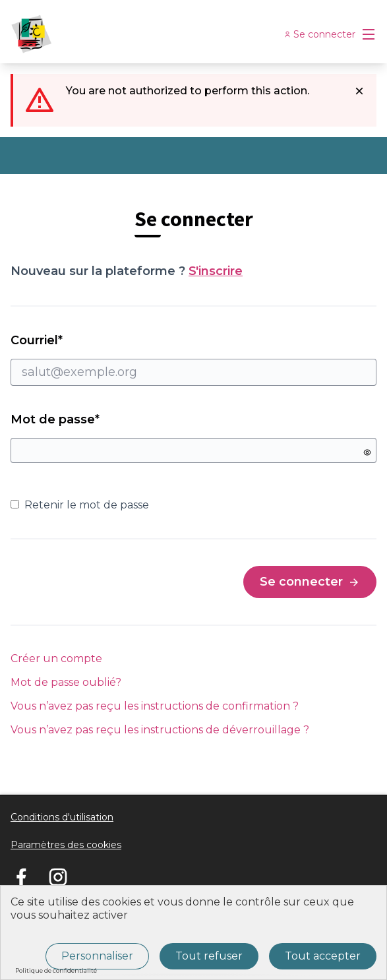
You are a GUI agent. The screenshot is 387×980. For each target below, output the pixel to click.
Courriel (193, 359)
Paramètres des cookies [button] (66, 845)
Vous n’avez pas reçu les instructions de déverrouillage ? (160, 730)
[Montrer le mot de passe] (367, 452)
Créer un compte (56, 658)
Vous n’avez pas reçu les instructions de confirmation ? (155, 706)
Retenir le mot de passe (80, 505)
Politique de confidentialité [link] (56, 970)
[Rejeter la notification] (359, 91)
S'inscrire (216, 271)
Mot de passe (55, 419)
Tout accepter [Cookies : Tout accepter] (323, 956)
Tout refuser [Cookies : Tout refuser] (209, 956)
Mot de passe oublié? (66, 682)
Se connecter (310, 582)
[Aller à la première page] (146, 34)
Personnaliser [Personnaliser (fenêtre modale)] (97, 956)
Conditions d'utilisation (62, 817)
